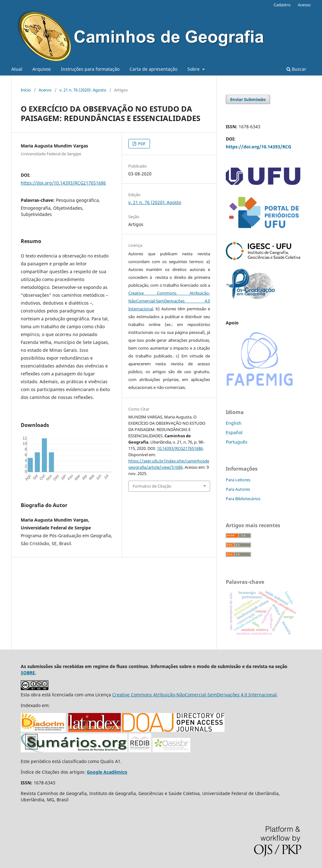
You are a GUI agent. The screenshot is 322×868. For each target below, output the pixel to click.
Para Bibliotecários (243, 499)
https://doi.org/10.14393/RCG (258, 147)
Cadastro (282, 5)
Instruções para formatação (90, 69)
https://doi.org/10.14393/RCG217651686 (63, 183)
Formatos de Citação (152, 486)
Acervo (45, 90)
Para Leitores (238, 480)
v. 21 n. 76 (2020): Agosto (83, 90)
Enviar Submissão (248, 99)
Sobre (194, 69)
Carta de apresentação (153, 69)
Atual (17, 69)
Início (26, 90)
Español (234, 432)
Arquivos (42, 69)
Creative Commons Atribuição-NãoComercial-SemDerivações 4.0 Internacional (169, 301)
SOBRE (28, 673)
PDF (141, 144)
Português (237, 442)
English (234, 423)
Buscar (296, 69)
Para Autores (238, 489)
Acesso (304, 5)
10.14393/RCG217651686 (180, 448)
